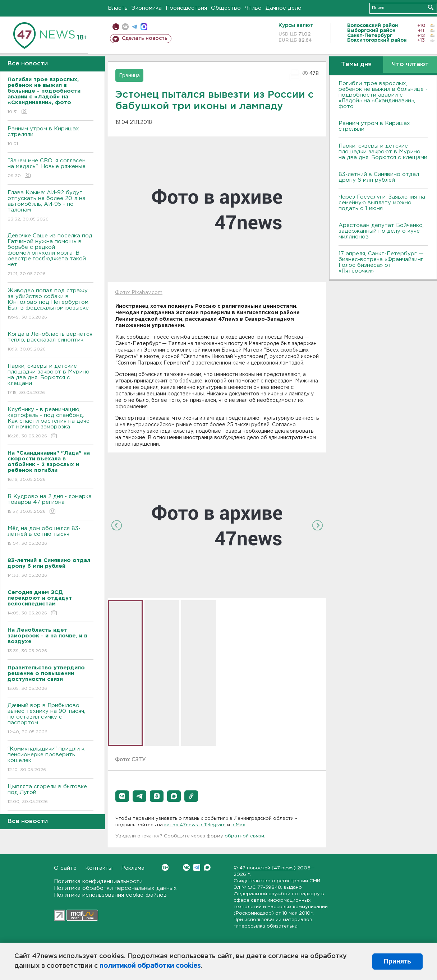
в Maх (238, 825)
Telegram (197, 867)
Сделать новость (145, 38)
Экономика (147, 8)
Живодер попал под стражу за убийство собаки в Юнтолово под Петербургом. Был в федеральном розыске (50, 304)
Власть (118, 8)
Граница (129, 76)
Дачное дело (284, 8)
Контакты (99, 868)
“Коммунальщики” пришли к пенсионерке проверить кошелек (50, 760)
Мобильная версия (116, 27)
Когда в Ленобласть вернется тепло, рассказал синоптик (50, 342)
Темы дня (356, 64)
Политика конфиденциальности (98, 881)
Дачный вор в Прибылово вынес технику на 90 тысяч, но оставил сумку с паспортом (50, 719)
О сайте (65, 868)
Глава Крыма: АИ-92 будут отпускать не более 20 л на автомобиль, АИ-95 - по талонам (50, 206)
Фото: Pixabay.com (139, 293)
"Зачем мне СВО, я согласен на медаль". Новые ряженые (50, 169)
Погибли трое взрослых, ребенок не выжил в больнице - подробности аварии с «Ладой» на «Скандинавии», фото (383, 95)
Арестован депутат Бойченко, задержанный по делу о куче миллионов (381, 231)
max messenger (144, 27)
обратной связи (244, 836)
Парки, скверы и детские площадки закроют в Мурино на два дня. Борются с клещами (50, 380)
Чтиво (253, 8)
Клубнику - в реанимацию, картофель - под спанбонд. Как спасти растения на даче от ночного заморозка (50, 423)
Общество (226, 8)
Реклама (133, 868)
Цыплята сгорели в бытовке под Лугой (50, 795)
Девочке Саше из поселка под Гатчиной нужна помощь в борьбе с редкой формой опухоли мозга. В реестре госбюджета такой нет (50, 255)
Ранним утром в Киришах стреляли (50, 137)
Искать (431, 7)
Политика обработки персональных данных (115, 888)
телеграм (135, 27)
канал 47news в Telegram (195, 825)
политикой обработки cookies (150, 966)
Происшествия (186, 8)
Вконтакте (165, 867)
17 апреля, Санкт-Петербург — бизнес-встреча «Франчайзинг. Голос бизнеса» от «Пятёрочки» (381, 262)
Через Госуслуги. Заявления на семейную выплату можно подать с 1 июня (382, 203)
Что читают (410, 64)
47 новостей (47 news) (268, 868)
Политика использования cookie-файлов (110, 895)
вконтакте (125, 27)
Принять (397, 961)
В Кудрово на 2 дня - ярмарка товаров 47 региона (50, 504)
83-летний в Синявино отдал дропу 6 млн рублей (379, 177)
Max (207, 867)
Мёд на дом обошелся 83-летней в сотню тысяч (50, 536)
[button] (122, 796)
